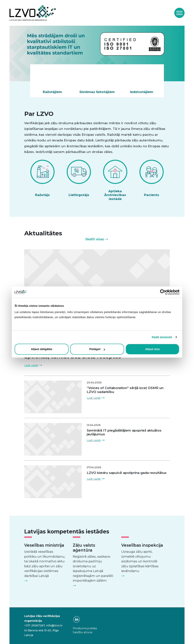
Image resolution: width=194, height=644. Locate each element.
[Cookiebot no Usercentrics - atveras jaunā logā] (163, 292)
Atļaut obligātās (42, 349)
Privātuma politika (85, 628)
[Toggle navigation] (179, 13)
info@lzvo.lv (54, 625)
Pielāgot (97, 349)
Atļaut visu (152, 349)
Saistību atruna (83, 632)
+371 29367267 (34, 625)
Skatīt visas (95, 239)
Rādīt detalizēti (162, 337)
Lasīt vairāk (31, 365)
